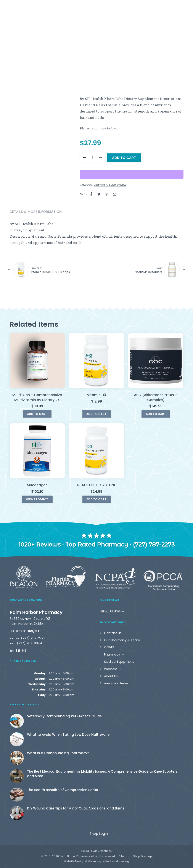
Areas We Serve (116, 683)
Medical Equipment (119, 662)
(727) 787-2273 (154, 544)
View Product (37, 499)
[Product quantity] (93, 158)
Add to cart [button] (37, 414)
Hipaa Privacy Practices (96, 851)
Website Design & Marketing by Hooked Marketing (96, 861)
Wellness (111, 669)
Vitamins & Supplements (110, 185)
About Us (111, 676)
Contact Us (113, 633)
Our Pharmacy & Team (122, 640)
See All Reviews (112, 611)
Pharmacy (112, 654)
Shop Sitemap (142, 856)
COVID (109, 647)
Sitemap (125, 856)
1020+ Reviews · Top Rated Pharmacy (73, 544)
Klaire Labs (44, 224)
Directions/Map (26, 631)
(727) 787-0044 (30, 643)
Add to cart (124, 158)
